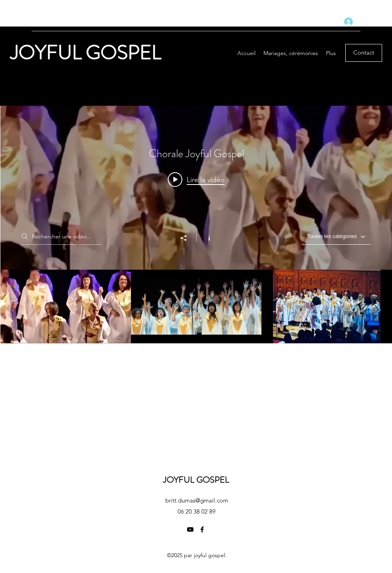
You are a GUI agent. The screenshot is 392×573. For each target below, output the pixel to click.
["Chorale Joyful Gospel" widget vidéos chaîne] (196, 225)
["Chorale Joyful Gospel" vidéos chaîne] (196, 306)
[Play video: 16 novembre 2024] (196, 179)
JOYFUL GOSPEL (88, 53)
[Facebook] (332, 22)
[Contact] (364, 53)
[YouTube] (320, 22)
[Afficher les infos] (205, 238)
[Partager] (187, 238)
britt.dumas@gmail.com (197, 500)
